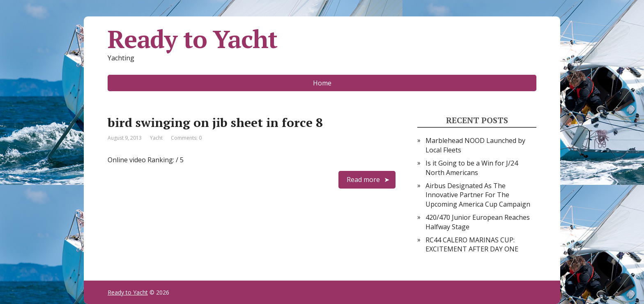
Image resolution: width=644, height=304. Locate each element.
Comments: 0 (186, 138)
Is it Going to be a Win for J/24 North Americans (472, 168)
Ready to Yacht (192, 39)
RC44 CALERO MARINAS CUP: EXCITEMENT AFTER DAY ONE (472, 244)
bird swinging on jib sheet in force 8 (215, 122)
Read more (363, 180)
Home (322, 83)
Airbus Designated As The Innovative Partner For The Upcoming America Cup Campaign (478, 195)
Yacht (156, 138)
